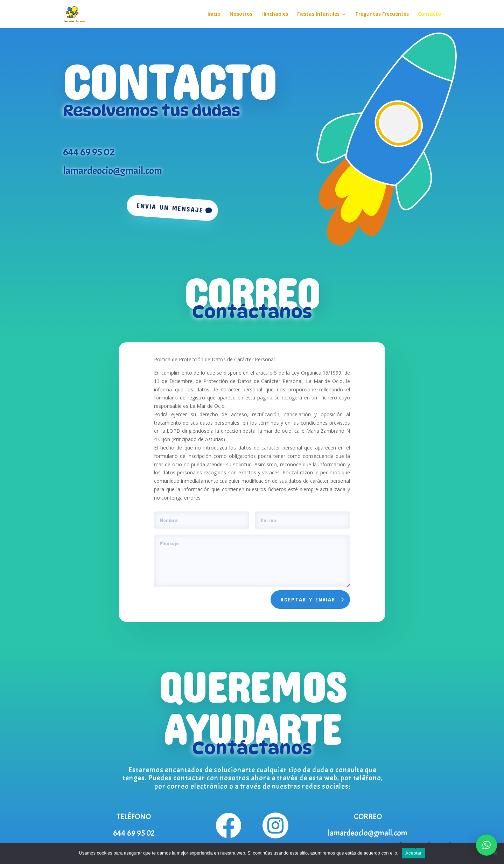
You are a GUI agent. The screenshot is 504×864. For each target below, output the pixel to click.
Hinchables (275, 14)
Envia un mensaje (170, 208)
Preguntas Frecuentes (382, 14)
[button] (486, 845)
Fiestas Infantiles (318, 14)
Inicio (214, 14)
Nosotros (241, 14)
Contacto (429, 14)
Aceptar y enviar (308, 599)
